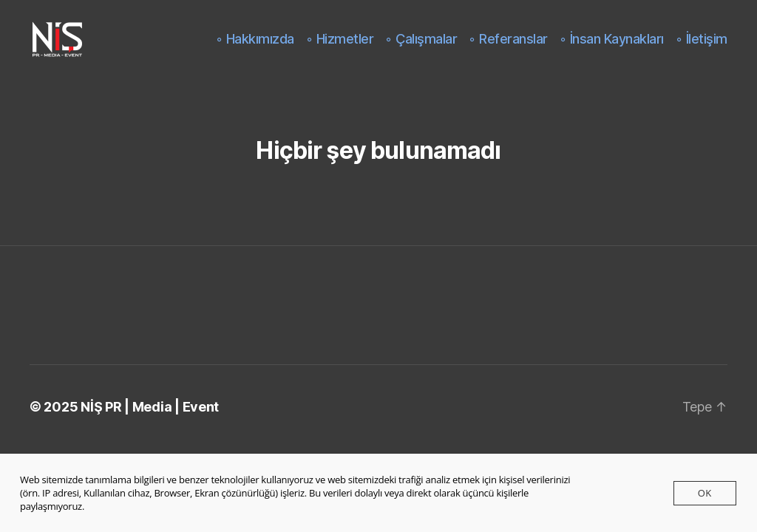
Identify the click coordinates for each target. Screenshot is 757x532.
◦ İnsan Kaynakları (612, 39)
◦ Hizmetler (340, 39)
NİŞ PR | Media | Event (150, 407)
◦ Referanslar (508, 39)
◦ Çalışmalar (421, 39)
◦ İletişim (702, 39)
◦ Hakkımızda (255, 39)
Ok (705, 493)
